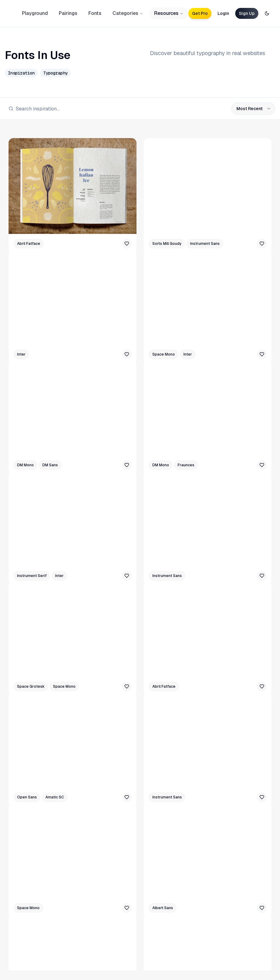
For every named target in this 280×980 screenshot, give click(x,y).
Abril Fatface (29, 244)
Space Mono (164, 354)
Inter (21, 354)
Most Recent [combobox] (254, 109)
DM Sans (50, 465)
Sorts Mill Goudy (167, 244)
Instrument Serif (32, 576)
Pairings (68, 13)
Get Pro (200, 13)
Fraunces (186, 465)
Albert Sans (163, 908)
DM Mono (25, 465)
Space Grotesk (31, 686)
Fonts (95, 13)
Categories (128, 13)
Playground (35, 13)
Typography (55, 73)
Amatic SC (55, 797)
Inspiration (21, 73)
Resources (169, 13)
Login (223, 13)
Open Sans (27, 797)
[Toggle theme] (267, 13)
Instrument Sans (205, 244)
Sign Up (247, 13)
